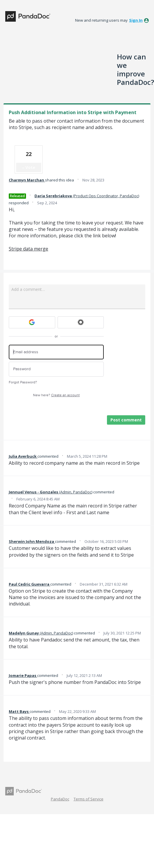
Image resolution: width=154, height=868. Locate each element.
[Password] (56, 369)
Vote (30, 167)
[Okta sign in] (81, 322)
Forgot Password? (23, 382)
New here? (56, 395)
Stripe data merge (28, 249)
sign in (136, 20)
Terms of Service (89, 799)
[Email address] (56, 352)
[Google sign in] (32, 322)
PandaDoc (60, 799)
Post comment (126, 420)
